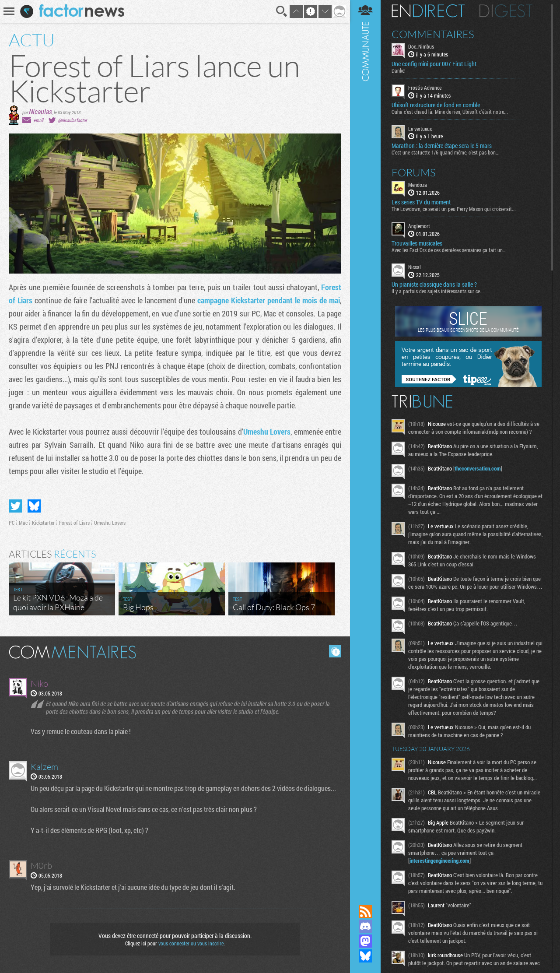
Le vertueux (420, 129)
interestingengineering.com (439, 861)
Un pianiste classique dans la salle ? (434, 285)
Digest (506, 11)
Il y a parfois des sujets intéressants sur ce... (438, 291)
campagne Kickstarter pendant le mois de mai (269, 300)
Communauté (365, 444)
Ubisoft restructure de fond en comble (436, 105)
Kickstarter (43, 523)
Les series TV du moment (421, 202)
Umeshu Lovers (267, 432)
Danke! (399, 70)
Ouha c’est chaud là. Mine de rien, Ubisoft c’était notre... (450, 112)
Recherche (282, 11)
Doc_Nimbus (421, 46)
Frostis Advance (425, 88)
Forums (414, 172)
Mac (23, 523)
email (38, 120)
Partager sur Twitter (15, 506)
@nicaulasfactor (73, 120)
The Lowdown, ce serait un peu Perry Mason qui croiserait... (454, 209)
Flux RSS (365, 911)
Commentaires (433, 34)
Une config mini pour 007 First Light (434, 64)
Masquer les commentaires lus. (335, 651)
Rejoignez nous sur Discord (365, 926)
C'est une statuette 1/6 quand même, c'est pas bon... (446, 152)
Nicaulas (40, 111)
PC (12, 523)
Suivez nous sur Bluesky (365, 956)
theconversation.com (478, 468)
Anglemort (419, 226)
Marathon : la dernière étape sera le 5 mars (442, 146)
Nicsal (415, 267)
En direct (428, 11)
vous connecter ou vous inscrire (191, 943)
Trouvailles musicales (417, 243)
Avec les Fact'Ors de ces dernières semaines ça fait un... (449, 250)
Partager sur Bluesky (34, 506)
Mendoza (418, 185)
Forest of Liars (74, 523)
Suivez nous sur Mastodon (365, 941)
